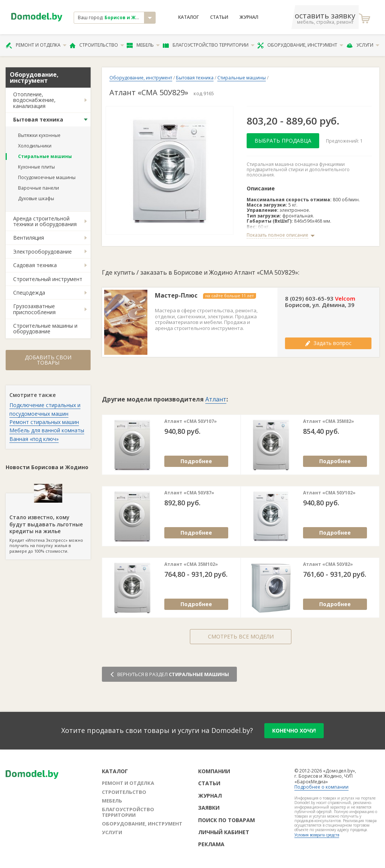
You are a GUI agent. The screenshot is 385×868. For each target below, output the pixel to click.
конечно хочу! (294, 730)
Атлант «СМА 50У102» (329, 493)
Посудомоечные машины (47, 177)
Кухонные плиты (36, 167)
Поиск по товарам (227, 820)
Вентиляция (29, 238)
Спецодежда (29, 293)
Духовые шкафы (36, 198)
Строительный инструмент (48, 279)
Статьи (219, 17)
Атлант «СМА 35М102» (191, 564)
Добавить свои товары (48, 360)
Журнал (249, 17)
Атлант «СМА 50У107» (191, 421)
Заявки (209, 808)
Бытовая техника (38, 119)
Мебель (143, 45)
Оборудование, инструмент (300, 45)
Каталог (189, 17)
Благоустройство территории (209, 45)
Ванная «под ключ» (34, 439)
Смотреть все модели (241, 636)
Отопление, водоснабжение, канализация (34, 100)
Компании (214, 771)
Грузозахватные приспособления (34, 309)
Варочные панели (39, 188)
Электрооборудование (42, 252)
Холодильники (35, 146)
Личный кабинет (224, 832)
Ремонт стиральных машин (44, 422)
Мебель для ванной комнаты (47, 430)
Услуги (363, 45)
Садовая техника (35, 265)
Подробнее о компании (321, 787)
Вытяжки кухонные (39, 135)
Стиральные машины (45, 156)
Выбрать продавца (283, 141)
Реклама (211, 844)
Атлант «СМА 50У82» (328, 564)
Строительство (97, 45)
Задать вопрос (328, 343)
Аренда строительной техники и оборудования (45, 221)
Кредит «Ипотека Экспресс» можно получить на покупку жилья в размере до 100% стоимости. (48, 523)
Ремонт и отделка (36, 45)
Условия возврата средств (317, 835)
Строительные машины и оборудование (45, 328)
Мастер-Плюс (176, 296)
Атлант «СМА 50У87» (189, 493)
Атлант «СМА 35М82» (329, 421)
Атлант (216, 399)
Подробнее (196, 461)
